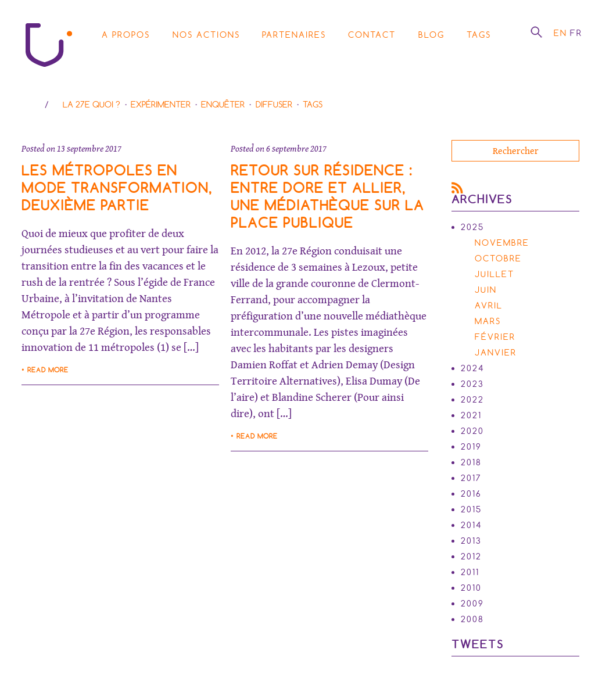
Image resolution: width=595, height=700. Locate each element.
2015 (471, 509)
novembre (502, 243)
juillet (494, 274)
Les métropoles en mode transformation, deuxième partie (117, 188)
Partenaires (294, 35)
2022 (472, 400)
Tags (479, 35)
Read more (48, 370)
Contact (372, 35)
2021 (471, 415)
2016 (471, 494)
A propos (126, 35)
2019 (471, 447)
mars (488, 321)
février (495, 337)
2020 (472, 431)
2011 (470, 572)
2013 (471, 541)
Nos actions (206, 35)
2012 (471, 557)
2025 (472, 227)
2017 (471, 478)
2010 (471, 588)
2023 (472, 384)
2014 (472, 525)
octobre (498, 259)
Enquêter (223, 105)
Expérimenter (161, 105)
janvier (496, 353)
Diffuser (274, 105)
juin (486, 290)
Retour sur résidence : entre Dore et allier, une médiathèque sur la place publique (327, 197)
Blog (431, 35)
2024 (473, 368)
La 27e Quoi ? (92, 105)
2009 (472, 604)
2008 (472, 619)
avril (489, 306)
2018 (471, 462)
